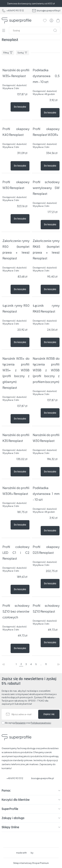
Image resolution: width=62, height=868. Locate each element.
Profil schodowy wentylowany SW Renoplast (46, 188)
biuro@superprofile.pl (46, 11)
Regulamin (21, 723)
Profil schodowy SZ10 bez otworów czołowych (16, 611)
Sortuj (21, 53)
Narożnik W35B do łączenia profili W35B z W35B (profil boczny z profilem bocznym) (46, 370)
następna (58, 664)
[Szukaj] (55, 30)
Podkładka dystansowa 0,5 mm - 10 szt (46, 76)
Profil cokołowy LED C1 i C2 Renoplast (16, 553)
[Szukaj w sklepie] (35, 30)
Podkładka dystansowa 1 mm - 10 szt (46, 494)
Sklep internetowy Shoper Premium (31, 863)
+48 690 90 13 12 (13, 11)
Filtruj (6, 53)
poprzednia (4, 664)
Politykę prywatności (41, 723)
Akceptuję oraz (28, 723)
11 (46, 664)
